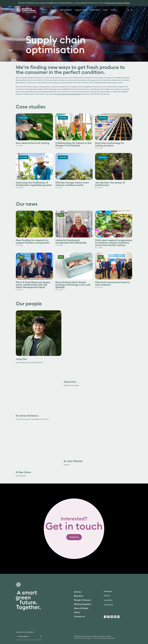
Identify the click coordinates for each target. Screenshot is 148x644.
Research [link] (53, 10)
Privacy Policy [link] (87, 638)
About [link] (105, 10)
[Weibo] (118, 617)
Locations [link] (108, 600)
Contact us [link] (79, 617)
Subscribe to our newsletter (25, 632)
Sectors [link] (44, 10)
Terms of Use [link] (78, 638)
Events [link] (107, 596)
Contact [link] (114, 10)
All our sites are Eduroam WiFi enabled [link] (104, 638)
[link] (74, 537)
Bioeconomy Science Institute (118, 3)
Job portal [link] (108, 605)
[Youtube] (115, 617)
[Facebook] (105, 617)
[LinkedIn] (112, 617)
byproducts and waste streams (70, 94)
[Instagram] (108, 617)
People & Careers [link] (81, 10)
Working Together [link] (66, 10)
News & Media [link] (95, 10)
